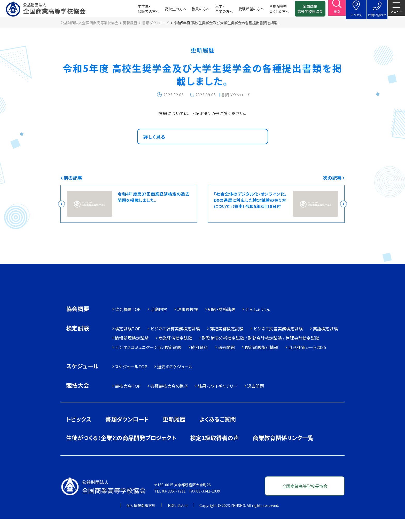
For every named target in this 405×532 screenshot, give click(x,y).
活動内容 (159, 322)
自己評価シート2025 (307, 360)
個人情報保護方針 (141, 519)
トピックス (79, 432)
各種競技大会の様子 (169, 399)
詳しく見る (157, 145)
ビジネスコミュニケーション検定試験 (148, 360)
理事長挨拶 (188, 322)
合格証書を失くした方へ (273, 10)
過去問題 (226, 360)
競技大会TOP (128, 399)
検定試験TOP (128, 342)
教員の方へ (194, 10)
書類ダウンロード (127, 432)
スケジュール (82, 380)
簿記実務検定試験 (227, 342)
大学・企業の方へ (217, 10)
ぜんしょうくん (258, 322)
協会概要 (78, 322)
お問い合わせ (178, 519)
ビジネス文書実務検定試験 (278, 342)
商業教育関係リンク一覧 (283, 451)
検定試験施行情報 (262, 360)
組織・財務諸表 (222, 322)
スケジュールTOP (131, 380)
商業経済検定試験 (176, 351)
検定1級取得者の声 (215, 451)
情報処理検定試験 (132, 351)
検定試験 (78, 342)
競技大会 (78, 399)
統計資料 (200, 360)
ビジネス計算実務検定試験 (175, 342)
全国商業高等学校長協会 (303, 10)
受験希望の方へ (244, 10)
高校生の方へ (169, 10)
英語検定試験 (325, 342)
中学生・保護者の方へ (142, 10)
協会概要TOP (128, 322)
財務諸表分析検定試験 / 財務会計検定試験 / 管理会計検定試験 (261, 351)
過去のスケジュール (175, 380)
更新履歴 (174, 432)
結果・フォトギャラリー (218, 399)
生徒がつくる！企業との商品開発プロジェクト (121, 451)
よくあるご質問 (218, 432)
